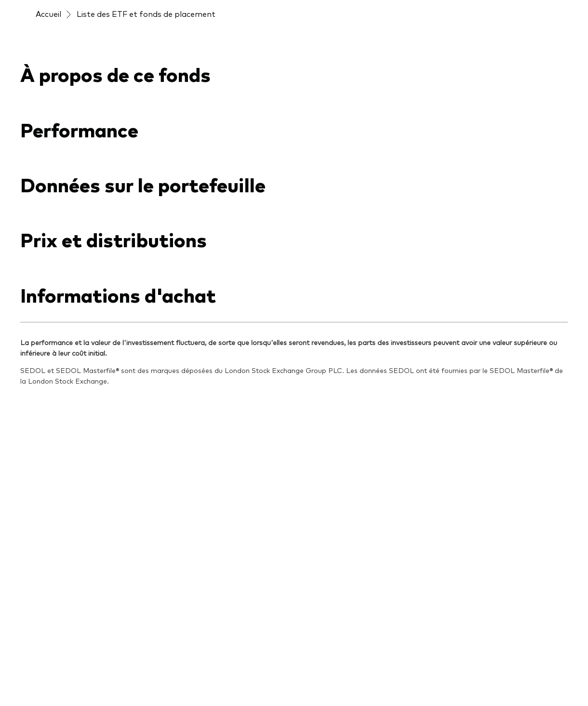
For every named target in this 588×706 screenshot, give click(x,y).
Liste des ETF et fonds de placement (146, 13)
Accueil (48, 13)
